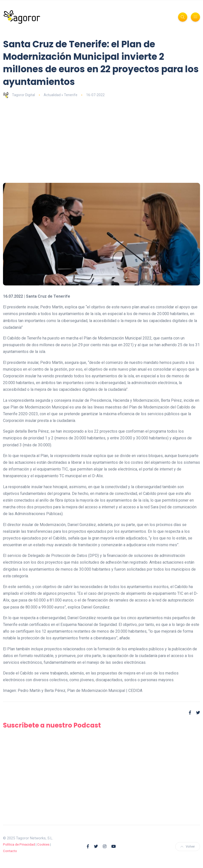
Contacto (10, 851)
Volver (188, 846)
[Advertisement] (101, 140)
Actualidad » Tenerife (61, 95)
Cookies (43, 844)
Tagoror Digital (19, 95)
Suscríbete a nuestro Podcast (52, 725)
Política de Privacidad (19, 844)
